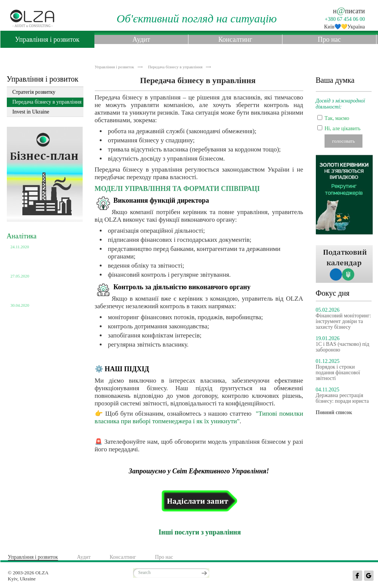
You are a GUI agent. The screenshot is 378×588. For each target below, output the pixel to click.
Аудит (141, 39)
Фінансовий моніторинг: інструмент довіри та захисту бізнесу (343, 321)
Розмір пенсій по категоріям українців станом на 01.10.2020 (42, 259)
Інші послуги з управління (199, 532)
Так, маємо (337, 118)
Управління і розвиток (47, 39)
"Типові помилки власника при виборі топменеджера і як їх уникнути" (199, 417)
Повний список (28, 328)
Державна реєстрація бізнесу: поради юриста (342, 398)
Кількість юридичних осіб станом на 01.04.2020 (40, 314)
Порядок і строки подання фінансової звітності (338, 373)
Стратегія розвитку (34, 92)
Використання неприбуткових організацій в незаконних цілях (44, 288)
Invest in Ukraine (31, 112)
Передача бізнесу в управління (175, 67)
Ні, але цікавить (343, 128)
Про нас (329, 39)
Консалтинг (235, 39)
